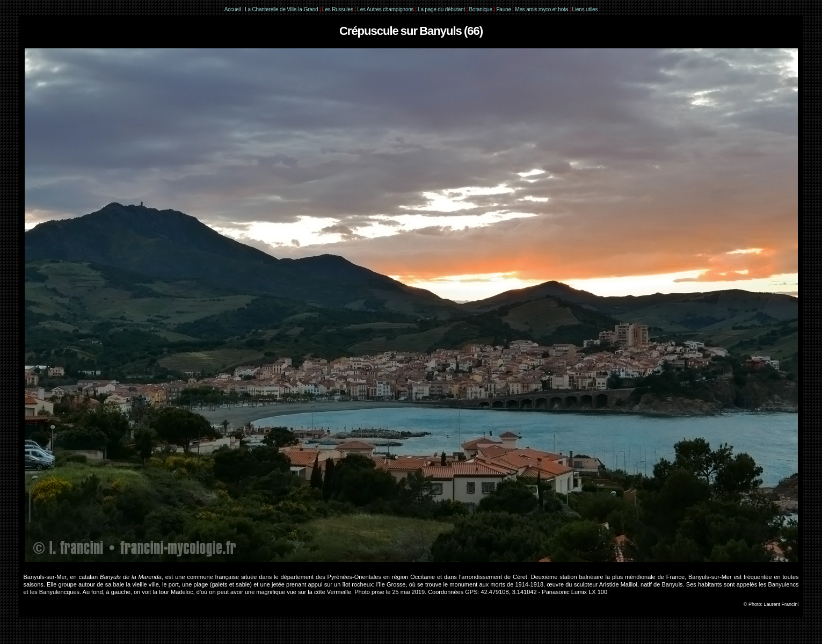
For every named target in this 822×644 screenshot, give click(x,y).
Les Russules (338, 9)
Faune (503, 9)
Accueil (233, 9)
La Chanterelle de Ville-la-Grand (282, 9)
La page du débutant (441, 9)
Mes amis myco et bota (541, 9)
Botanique (481, 9)
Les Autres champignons (385, 9)
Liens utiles (585, 9)
